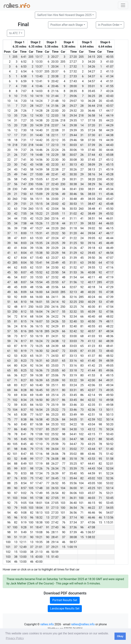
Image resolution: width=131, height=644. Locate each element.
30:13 (73, 165)
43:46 (91, 454)
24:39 (55, 346)
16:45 (39, 390)
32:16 (73, 297)
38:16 (91, 174)
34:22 (73, 424)
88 (100, 439)
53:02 (110, 483)
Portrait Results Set (65, 600)
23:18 (55, 223)
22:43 (55, 184)
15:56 (39, 287)
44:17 (110, 111)
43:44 (91, 449)
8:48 (24, 459)
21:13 (39, 552)
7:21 (24, 106)
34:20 (91, 62)
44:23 (110, 120)
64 (100, 263)
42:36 (91, 410)
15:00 (39, 174)
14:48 (39, 155)
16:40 (39, 385)
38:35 (91, 199)
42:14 (91, 395)
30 (100, 150)
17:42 (39, 478)
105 (15, 444)
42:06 (91, 385)
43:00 (39, 557)
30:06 (73, 150)
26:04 (55, 449)
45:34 (110, 189)
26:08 (55, 459)
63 (16, 209)
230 (100, 179)
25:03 (55, 366)
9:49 (24, 532)
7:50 (24, 194)
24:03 (55, 292)
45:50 (110, 209)
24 (82, 238)
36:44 (91, 106)
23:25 (55, 243)
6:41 (24, 57)
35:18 (73, 459)
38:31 (91, 189)
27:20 (73, 57)
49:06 (110, 370)
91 (100, 473)
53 (100, 302)
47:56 (110, 312)
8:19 (24, 346)
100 (100, 483)
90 (16, 488)
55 (100, 292)
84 (100, 380)
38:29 (91, 184)
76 (48, 469)
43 (100, 155)
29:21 (55, 547)
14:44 (39, 145)
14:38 (39, 120)
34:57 (91, 81)
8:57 (24, 488)
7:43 (24, 169)
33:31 (73, 390)
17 (100, 111)
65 (100, 326)
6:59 (24, 81)
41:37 (91, 356)
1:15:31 (109, 522)
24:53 (55, 356)
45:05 (91, 483)
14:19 (39, 96)
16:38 (39, 375)
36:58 (91, 116)
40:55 (110, 57)
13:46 (39, 86)
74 (100, 287)
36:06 (73, 493)
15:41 (39, 263)
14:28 (39, 111)
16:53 (39, 405)
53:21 (110, 493)
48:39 (110, 341)
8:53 (24, 473)
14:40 (39, 130)
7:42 (24, 165)
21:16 (55, 91)
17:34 (39, 473)
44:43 (110, 145)
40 (48, 419)
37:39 (91, 145)
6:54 (24, 71)
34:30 (73, 429)
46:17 (110, 233)
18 (64, 116)
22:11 (55, 135)
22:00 (55, 111)
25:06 (55, 375)
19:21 (39, 537)
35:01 (91, 86)
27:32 (73, 67)
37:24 (91, 130)
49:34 (110, 385)
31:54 (73, 277)
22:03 (55, 116)
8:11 (24, 307)
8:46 (24, 449)
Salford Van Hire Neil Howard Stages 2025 (64, 15)
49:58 (110, 400)
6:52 (24, 62)
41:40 (91, 361)
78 (16, 434)
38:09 (91, 165)
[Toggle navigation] (123, 5)
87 (100, 331)
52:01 (110, 464)
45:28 (110, 174)
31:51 (73, 263)
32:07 (73, 287)
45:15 (110, 165)
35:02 (73, 449)
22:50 (55, 189)
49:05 (110, 366)
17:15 (39, 449)
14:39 (39, 125)
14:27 (39, 106)
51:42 (110, 454)
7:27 (24, 120)
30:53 (73, 204)
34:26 (91, 67)
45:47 (110, 199)
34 (100, 174)
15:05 (39, 179)
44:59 (91, 473)
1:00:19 (72, 547)
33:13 (73, 356)
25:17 (55, 400)
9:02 (24, 493)
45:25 (91, 488)
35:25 (73, 464)
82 (100, 464)
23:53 (55, 282)
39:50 (91, 258)
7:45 (24, 179)
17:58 (39, 498)
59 (100, 361)
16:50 (39, 400)
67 (100, 253)
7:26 (24, 111)
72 (16, 317)
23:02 (55, 204)
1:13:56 (109, 518)
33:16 (73, 361)
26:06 (55, 454)
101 (47, 439)
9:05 (24, 503)
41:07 (110, 67)
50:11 (110, 410)
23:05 (55, 214)
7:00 (24, 86)
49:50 (110, 395)
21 (100, 169)
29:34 (73, 116)
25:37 (55, 429)
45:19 (110, 169)
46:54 (110, 253)
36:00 (73, 488)
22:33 (55, 165)
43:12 (91, 429)
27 (16, 160)
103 (100, 478)
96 (100, 513)
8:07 (24, 272)
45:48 (110, 204)
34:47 (73, 439)
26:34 (55, 469)
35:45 (91, 91)
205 (15, 57)
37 (100, 508)
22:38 (55, 169)
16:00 (39, 292)
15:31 (39, 233)
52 (100, 312)
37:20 (91, 125)
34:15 (91, 57)
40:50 (91, 321)
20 (100, 101)
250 (81, 302)
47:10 (110, 263)
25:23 (55, 415)
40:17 (91, 282)
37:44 (91, 155)
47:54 (110, 307)
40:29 (91, 302)
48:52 (110, 356)
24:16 (55, 307)
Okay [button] (120, 636)
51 (100, 405)
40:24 (91, 297)
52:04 (110, 469)
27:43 (73, 81)
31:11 (73, 219)
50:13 (110, 415)
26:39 (55, 473)
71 (32, 351)
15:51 (39, 268)
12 (32, 116)
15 (100, 522)
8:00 (24, 233)
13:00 (23, 552)
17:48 (39, 488)
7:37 (24, 150)
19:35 (39, 542)
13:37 (39, 67)
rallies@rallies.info (83, 624)
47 (32, 228)
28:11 (55, 532)
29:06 (73, 96)
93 (100, 336)
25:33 (55, 424)
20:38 (55, 76)
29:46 (73, 140)
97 (100, 449)
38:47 (91, 204)
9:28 (24, 527)
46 (100, 518)
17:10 (39, 444)
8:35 (24, 405)
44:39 (110, 140)
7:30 (24, 130)
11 (100, 194)
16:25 (39, 346)
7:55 (24, 214)
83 (100, 346)
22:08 (55, 130)
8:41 (24, 434)
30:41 (73, 189)
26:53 (55, 488)
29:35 (73, 120)
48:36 (110, 336)
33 (32, 277)
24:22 (55, 317)
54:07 (110, 513)
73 (16, 336)
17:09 (39, 439)
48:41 (110, 346)
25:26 (55, 419)
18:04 (39, 508)
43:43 (110, 96)
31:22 (73, 238)
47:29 (110, 287)
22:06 (55, 120)
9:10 (24, 518)
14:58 (39, 165)
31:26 (73, 248)
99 (100, 395)
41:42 (91, 366)
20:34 (55, 67)
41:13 (110, 71)
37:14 (73, 518)
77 (32, 415)
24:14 (55, 302)
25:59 (55, 444)
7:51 (24, 204)
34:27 (91, 71)
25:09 (55, 380)
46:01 (110, 219)
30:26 (73, 169)
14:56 (39, 160)
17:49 (39, 493)
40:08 (91, 272)
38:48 (91, 209)
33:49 (73, 415)
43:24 (110, 91)
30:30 (73, 174)
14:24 (39, 101)
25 (100, 366)
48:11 (110, 321)
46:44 (110, 238)
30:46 (73, 194)
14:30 (39, 116)
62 (100, 238)
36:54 (73, 508)
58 (100, 130)
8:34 (24, 395)
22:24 (55, 150)
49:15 (110, 375)
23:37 (55, 258)
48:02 (110, 317)
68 (16, 282)
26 (100, 145)
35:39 (73, 469)
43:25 (91, 444)
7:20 (24, 101)
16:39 (39, 380)
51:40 (110, 449)
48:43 (110, 351)
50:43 (110, 434)
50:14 (110, 419)
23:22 (55, 233)
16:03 (39, 307)
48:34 (110, 331)
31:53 (73, 272)
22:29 (55, 155)
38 (64, 518)
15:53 (39, 277)
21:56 (55, 106)
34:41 (73, 434)
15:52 (39, 272)
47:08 (91, 527)
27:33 (73, 76)
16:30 (39, 351)
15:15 (39, 204)
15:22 (39, 214)
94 (100, 219)
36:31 (73, 498)
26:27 (55, 464)
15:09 (39, 189)
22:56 (55, 194)
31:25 (73, 243)
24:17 (55, 312)
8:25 (24, 370)
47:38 (110, 292)
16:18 (39, 331)
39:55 (91, 268)
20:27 (55, 57)
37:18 (91, 120)
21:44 (55, 96)
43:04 (91, 424)
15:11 (39, 199)
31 (16, 120)
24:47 (55, 351)
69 (16, 395)
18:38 (39, 522)
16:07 (39, 321)
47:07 (110, 258)
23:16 (55, 219)
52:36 (110, 478)
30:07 (73, 155)
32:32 (73, 312)
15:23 (39, 219)
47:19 (110, 277)
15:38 (39, 253)
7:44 (24, 174)
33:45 (73, 395)
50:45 (110, 439)
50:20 (110, 424)
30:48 (73, 199)
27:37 (55, 518)
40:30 (91, 307)
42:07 (91, 390)
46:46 (91, 513)
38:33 (91, 194)
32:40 (73, 321)
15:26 (39, 223)
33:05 (73, 351)
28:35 (73, 91)
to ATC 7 (15, 33)
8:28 (24, 390)
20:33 (55, 62)
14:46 (39, 150)
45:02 (91, 478)
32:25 (73, 302)
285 (15, 263)
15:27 (39, 228)
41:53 (91, 375)
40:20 (91, 292)
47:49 (110, 302)
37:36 (73, 527)
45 (100, 243)
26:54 (55, 493)
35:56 (73, 483)
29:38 (73, 125)
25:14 (55, 395)
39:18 (91, 248)
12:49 (23, 547)
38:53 (91, 223)
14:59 (39, 169)
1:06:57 (90, 532)
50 (100, 228)
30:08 (73, 160)
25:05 (55, 370)
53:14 (110, 488)
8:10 (24, 302)
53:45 (110, 498)
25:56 (55, 439)
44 (16, 219)
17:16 (39, 454)
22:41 (55, 174)
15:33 (39, 238)
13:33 (39, 62)
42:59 (91, 419)
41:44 (91, 370)
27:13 (55, 508)
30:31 (73, 179)
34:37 (91, 76)
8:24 (24, 366)
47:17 (110, 272)
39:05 (91, 238)
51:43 (55, 557)
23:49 (55, 263)
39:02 (91, 228)
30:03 (73, 145)
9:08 (24, 513)
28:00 (73, 86)
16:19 (39, 336)
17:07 (39, 429)
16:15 (39, 326)
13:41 (39, 81)
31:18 (73, 228)
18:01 (39, 503)
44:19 (110, 116)
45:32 (110, 184)
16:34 (39, 366)
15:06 (39, 184)
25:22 (55, 410)
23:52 (55, 277)
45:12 (110, 160)
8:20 (24, 356)
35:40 (73, 473)
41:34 (110, 76)
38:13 (91, 169)
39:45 (91, 253)
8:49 (24, 464)
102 (15, 400)
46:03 (110, 223)
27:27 (73, 62)
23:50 (55, 268)
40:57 (91, 331)
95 (16, 439)
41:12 (91, 341)
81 (100, 307)
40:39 (91, 312)
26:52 (55, 483)
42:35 (91, 405)
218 (100, 106)
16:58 (39, 419)
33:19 (73, 375)
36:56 (73, 513)
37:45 (91, 160)
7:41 (24, 160)
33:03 (73, 341)
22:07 (55, 125)
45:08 (110, 155)
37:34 (73, 522)
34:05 (73, 419)
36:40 (73, 503)
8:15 (24, 321)
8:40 (24, 424)
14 (16, 101)
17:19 (39, 464)
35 (16, 116)
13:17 (39, 57)
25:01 (55, 361)
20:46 (55, 86)
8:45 (24, 439)
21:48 (55, 101)
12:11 (23, 542)
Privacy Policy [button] (15, 638)
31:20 (73, 233)
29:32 (73, 111)
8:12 (24, 312)
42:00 (91, 380)
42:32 (91, 400)
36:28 (91, 101)
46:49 (110, 243)
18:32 (39, 518)
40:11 (91, 277)
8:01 (24, 238)
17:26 (39, 469)
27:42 (55, 522)
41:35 (91, 351)
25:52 (55, 434)
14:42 (39, 140)
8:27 (24, 375)
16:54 (39, 410)
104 (15, 410)
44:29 (110, 125)
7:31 (24, 135)
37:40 (91, 150)
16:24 (39, 341)
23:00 (55, 199)
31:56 (73, 282)
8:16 (24, 326)
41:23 (91, 346)
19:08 (39, 532)
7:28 (24, 125)
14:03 (39, 91)
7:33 (24, 145)
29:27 (73, 106)
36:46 (91, 111)
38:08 (73, 537)
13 (100, 410)
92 (100, 272)
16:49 (39, 395)
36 (100, 258)
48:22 (110, 326)
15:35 (39, 243)
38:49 (91, 214)
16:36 (39, 370)
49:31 (110, 380)
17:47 (39, 483)
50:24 (110, 429)
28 (100, 96)
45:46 (110, 194)
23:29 (55, 248)
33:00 (73, 336)
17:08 (39, 434)
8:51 (24, 469)
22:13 (55, 145)
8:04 (24, 248)
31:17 (73, 223)
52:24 (110, 473)
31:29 (73, 253)
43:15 (91, 434)
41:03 (110, 62)
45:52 (110, 214)
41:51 (110, 81)
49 (16, 174)
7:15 (24, 96)
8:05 (24, 268)
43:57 (110, 106)
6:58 (24, 76)
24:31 (55, 336)
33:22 (73, 380)
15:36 (39, 248)
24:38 (55, 341)
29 (100, 165)
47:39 (110, 297)
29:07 (73, 101)
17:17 (39, 459)
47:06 (91, 522)
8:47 (24, 454)
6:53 (24, 67)
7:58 (24, 223)
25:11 (55, 385)
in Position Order (109, 25)
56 (16, 184)
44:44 (110, 150)
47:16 (110, 268)
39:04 (91, 233)
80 (100, 356)
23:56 (55, 287)
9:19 (24, 522)
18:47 (39, 527)
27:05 (55, 498)
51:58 (110, 459)
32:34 (73, 317)
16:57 (39, 415)
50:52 (110, 444)
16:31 (39, 356)
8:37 (24, 410)
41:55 (110, 86)
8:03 (24, 243)
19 (100, 140)
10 (16, 96)
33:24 (73, 385)
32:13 (73, 292)
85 (16, 370)
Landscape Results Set (65, 609)
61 (100, 135)
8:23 (24, 361)
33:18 (73, 370)
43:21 (91, 439)
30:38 (73, 184)
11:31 (23, 537)
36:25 (91, 96)
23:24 (55, 238)
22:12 (55, 140)
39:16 (91, 243)
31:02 (73, 214)
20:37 (55, 71)
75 (100, 454)
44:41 (91, 464)
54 (48, 268)
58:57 (73, 542)
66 (16, 292)
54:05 (110, 508)
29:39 (73, 130)
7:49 (24, 189)
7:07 (24, 91)
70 (32, 429)
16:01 (39, 302)
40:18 (91, 287)
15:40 (39, 258)
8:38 (24, 415)
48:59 (110, 361)
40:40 (91, 317)
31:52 (73, 268)
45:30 (110, 179)
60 (100, 341)
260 (15, 199)
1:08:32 (90, 537)
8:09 (24, 287)
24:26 (55, 321)
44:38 (110, 135)
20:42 (55, 81)
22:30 (55, 160)
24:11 (55, 297)
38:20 (91, 179)
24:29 (55, 326)
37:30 (91, 135)
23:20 (55, 228)
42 (64, 204)
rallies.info (47, 624)
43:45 (110, 101)
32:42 (73, 331)
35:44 (73, 478)
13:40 (39, 76)
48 (64, 277)
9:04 (24, 498)
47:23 (110, 282)
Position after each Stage (67, 25)
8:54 (24, 483)
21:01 (39, 547)
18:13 (39, 513)
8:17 (24, 336)
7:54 (24, 209)
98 (100, 424)
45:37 (91, 493)
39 (100, 214)
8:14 (24, 317)
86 (82, 395)
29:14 (55, 542)
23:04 (55, 209)
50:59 (55, 552)
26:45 (55, 478)
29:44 (73, 135)
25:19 (55, 405)
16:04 (39, 312)
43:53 (91, 459)
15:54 (39, 282)
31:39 (73, 258)
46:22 (91, 508)
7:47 (24, 184)
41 (100, 209)
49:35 (110, 390)
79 (100, 321)
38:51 (91, 219)
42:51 (91, 415)
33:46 (73, 405)
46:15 (110, 228)
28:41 (55, 537)
